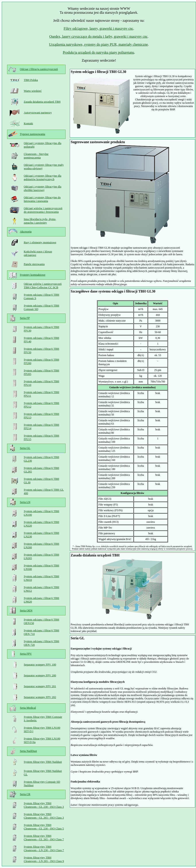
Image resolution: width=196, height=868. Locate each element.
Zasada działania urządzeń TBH (42, 102)
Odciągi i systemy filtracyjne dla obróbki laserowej (43, 188)
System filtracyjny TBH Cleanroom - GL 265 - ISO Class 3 (44, 816)
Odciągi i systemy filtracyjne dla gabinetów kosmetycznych (43, 177)
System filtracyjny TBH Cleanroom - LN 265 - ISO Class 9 (44, 859)
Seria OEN (26, 610)
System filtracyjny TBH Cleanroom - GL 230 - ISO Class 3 (44, 805)
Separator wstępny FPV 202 (40, 697)
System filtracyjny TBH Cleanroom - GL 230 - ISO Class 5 (44, 827)
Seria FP (25, 318)
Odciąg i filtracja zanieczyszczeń (39, 69)
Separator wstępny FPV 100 (40, 664)
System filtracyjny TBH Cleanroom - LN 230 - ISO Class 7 (44, 848)
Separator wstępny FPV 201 (40, 686)
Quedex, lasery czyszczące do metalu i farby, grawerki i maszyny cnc (98, 36)
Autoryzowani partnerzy (38, 112)
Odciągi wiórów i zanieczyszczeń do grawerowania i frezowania (43, 210)
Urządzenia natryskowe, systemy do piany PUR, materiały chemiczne (98, 44)
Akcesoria (26, 231)
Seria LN (25, 502)
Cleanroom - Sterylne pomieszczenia (36, 156)
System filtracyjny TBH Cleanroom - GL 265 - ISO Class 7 (44, 838)
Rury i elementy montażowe (40, 242)
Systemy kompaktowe (33, 275)
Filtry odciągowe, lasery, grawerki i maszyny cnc (98, 28)
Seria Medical (28, 708)
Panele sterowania (34, 264)
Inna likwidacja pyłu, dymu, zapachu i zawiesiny (40, 221)
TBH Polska (31, 80)
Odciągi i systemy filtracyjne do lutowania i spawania (42, 199)
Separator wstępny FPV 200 (40, 675)
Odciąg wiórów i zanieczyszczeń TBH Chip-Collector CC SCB (43, 286)
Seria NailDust (28, 751)
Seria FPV (26, 654)
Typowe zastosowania (33, 134)
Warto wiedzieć (33, 91)
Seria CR (25, 794)
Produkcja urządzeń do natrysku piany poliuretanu (98, 52)
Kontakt (28, 123)
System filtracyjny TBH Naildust (43, 762)
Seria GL (25, 448)
